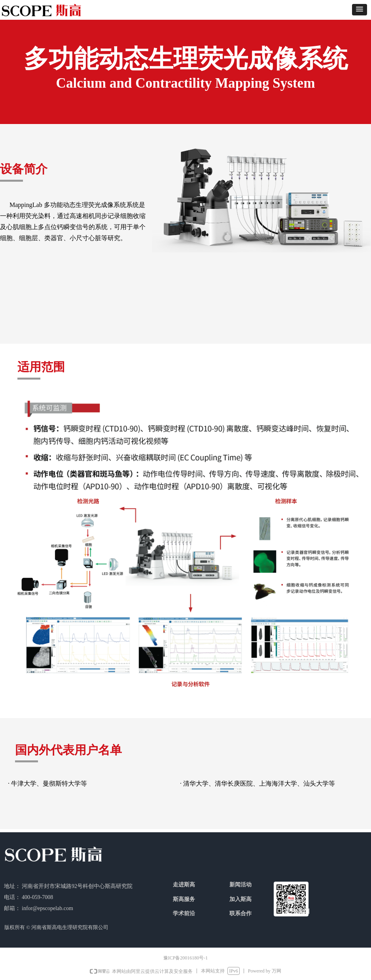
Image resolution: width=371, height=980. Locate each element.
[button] (360, 10)
